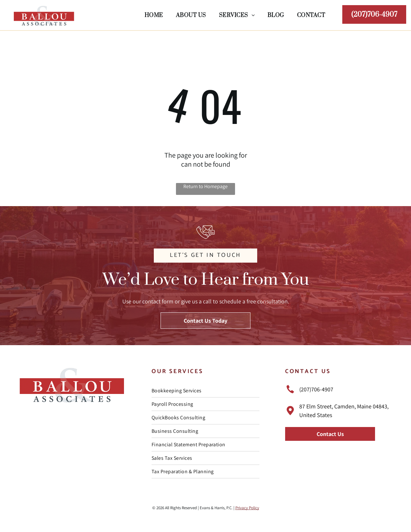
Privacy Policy (247, 508)
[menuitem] (154, 15)
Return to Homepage (205, 186)
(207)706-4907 (316, 389)
